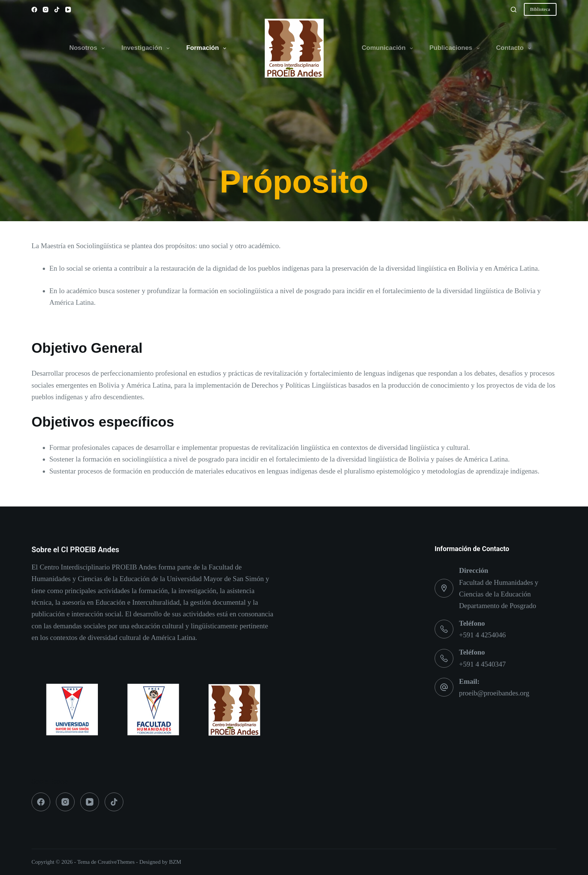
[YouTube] (68, 10)
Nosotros (88, 48)
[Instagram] (46, 10)
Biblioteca (540, 9)
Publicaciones (456, 48)
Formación (208, 48)
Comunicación (389, 48)
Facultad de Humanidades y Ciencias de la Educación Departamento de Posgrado (499, 594)
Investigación (147, 48)
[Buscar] (514, 10)
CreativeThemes (116, 862)
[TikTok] (57, 10)
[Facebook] (34, 10)
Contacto (515, 48)
